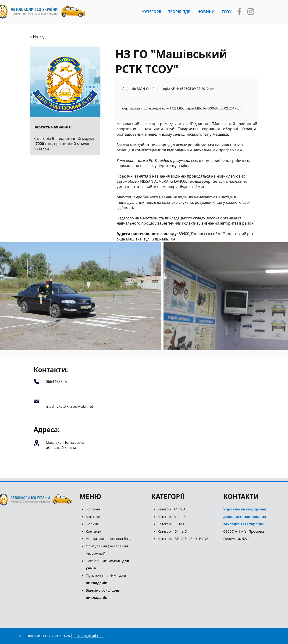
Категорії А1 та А (172, 509)
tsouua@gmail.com (89, 636)
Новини (93, 524)
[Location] (37, 443)
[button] (152, 12)
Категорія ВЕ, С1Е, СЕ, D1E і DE (183, 538)
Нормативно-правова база (109, 538)
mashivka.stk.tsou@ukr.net (69, 406)
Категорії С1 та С (171, 524)
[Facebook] (239, 12)
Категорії (93, 517)
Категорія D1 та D (172, 531)
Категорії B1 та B (172, 517)
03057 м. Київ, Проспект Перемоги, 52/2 (246, 524)
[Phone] (37, 381)
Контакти (94, 531)
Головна (93, 509)
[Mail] (37, 402)
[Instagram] (251, 12)
